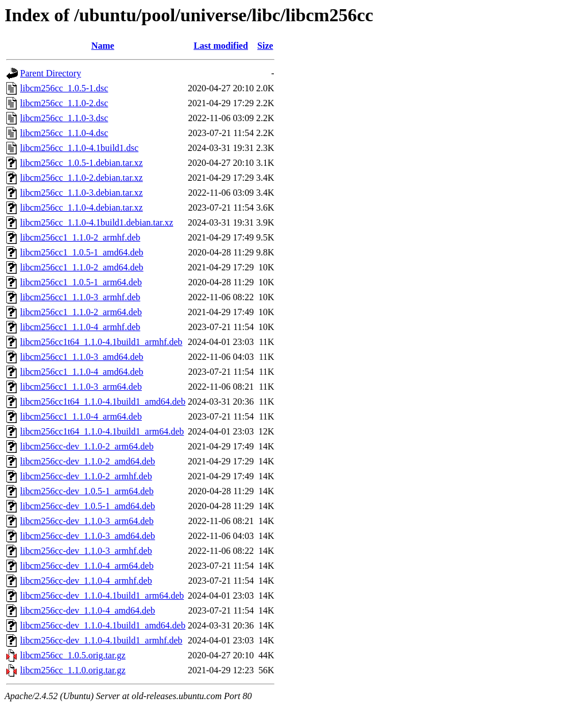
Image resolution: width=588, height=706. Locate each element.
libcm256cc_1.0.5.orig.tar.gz (73, 655)
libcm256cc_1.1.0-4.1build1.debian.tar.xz (97, 222)
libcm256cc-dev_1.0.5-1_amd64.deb (88, 506)
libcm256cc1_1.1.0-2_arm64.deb (81, 312)
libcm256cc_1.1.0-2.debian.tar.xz (82, 178)
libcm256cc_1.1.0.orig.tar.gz (73, 670)
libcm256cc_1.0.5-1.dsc (64, 88)
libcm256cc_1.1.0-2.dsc (64, 103)
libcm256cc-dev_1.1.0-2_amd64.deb (88, 461)
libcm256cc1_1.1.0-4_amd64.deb (82, 372)
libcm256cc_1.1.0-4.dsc (64, 133)
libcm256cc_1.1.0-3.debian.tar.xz (82, 193)
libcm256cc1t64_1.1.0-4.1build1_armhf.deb (101, 342)
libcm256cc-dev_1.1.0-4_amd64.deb (88, 610)
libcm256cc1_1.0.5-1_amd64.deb (82, 252)
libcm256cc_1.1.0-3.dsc (64, 118)
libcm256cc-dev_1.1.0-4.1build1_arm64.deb (102, 596)
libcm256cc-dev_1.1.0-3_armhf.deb (86, 551)
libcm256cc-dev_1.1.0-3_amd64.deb (88, 536)
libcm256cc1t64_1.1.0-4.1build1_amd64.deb (103, 402)
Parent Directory (51, 73)
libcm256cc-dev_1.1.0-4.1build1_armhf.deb (101, 640)
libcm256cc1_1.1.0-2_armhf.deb (80, 237)
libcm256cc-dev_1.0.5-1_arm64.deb (87, 491)
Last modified (221, 46)
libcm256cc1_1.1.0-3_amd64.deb (82, 357)
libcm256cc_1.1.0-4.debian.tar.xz (82, 207)
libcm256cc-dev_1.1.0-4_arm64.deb (87, 566)
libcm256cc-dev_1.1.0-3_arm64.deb (87, 521)
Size (265, 46)
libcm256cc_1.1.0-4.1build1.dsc (79, 148)
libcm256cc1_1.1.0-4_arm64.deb (81, 416)
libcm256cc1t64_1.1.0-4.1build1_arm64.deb (102, 431)
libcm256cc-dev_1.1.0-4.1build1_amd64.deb (103, 625)
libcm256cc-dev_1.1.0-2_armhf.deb (86, 476)
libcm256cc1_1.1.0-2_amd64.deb (82, 267)
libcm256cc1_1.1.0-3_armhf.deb (80, 297)
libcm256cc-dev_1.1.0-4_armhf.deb (86, 581)
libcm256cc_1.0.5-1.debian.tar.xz (82, 163)
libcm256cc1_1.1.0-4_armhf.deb (80, 327)
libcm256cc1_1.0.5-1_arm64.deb (81, 282)
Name (103, 46)
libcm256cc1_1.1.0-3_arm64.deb (81, 387)
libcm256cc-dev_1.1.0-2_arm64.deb (87, 446)
